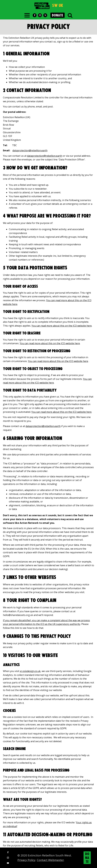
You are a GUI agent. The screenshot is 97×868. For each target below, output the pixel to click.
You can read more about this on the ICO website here (62, 326)
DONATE (58, 15)
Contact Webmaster (50, 860)
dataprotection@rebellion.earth (30, 150)
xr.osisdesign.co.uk (30, 671)
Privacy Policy (26, 860)
